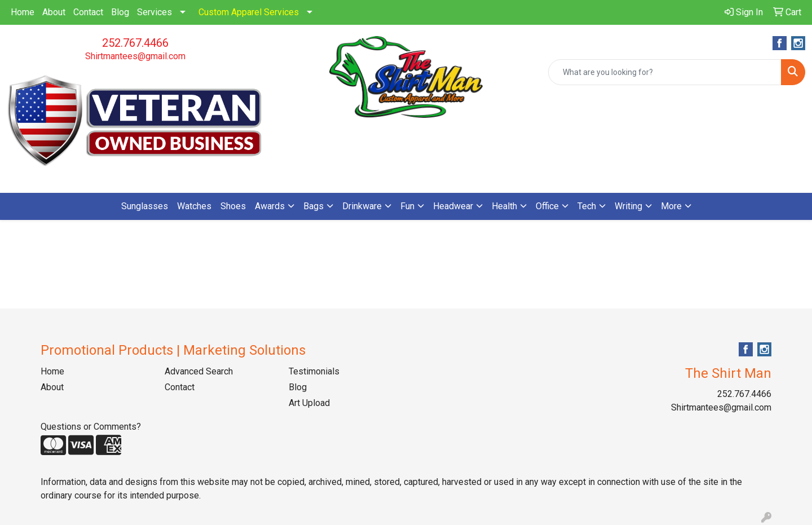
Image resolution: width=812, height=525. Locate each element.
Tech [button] (587, 206)
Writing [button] (628, 206)
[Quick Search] (665, 72)
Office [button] (547, 206)
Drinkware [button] (362, 206)
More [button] (671, 206)
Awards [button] (270, 206)
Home (23, 12)
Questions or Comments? (91, 427)
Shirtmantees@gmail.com (135, 56)
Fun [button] (407, 206)
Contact (88, 12)
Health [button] (504, 206)
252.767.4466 (135, 43)
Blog (120, 12)
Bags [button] (314, 206)
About (54, 12)
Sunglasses (145, 206)
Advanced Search (199, 371)
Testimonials (314, 371)
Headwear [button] (453, 206)
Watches (194, 206)
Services (155, 12)
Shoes (233, 206)
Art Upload (309, 403)
